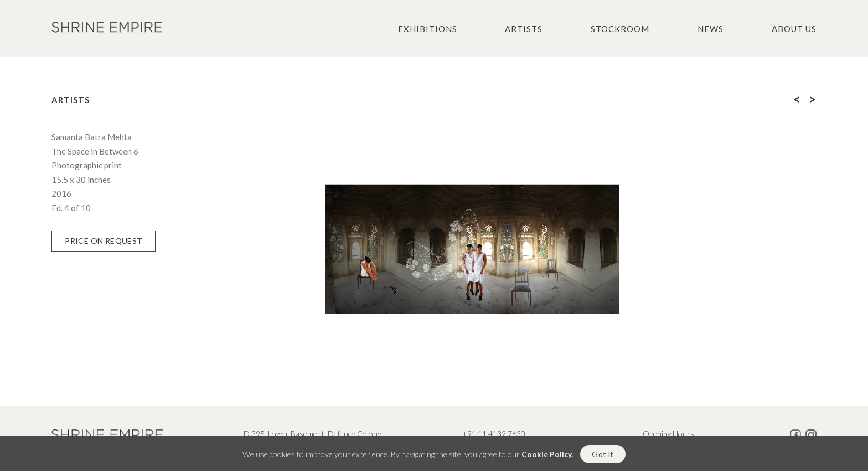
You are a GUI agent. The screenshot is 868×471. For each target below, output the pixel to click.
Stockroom (620, 29)
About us (794, 29)
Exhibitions (428, 29)
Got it (603, 459)
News (711, 29)
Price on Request (104, 241)
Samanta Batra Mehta (92, 137)
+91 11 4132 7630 (494, 434)
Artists (524, 29)
